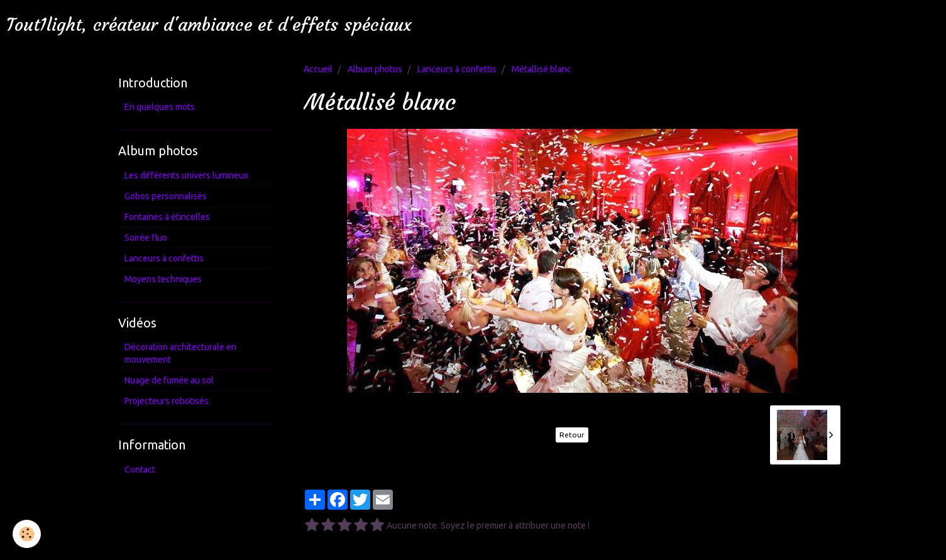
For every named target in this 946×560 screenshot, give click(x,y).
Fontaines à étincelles (167, 217)
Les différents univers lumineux (186, 175)
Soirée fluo (146, 238)
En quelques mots (160, 107)
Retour (572, 435)
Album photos (375, 69)
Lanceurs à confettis (457, 69)
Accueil (318, 69)
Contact (140, 469)
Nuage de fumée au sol (169, 380)
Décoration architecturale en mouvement (180, 353)
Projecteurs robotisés (167, 401)
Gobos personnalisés (166, 196)
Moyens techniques (163, 279)
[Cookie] (27, 534)
